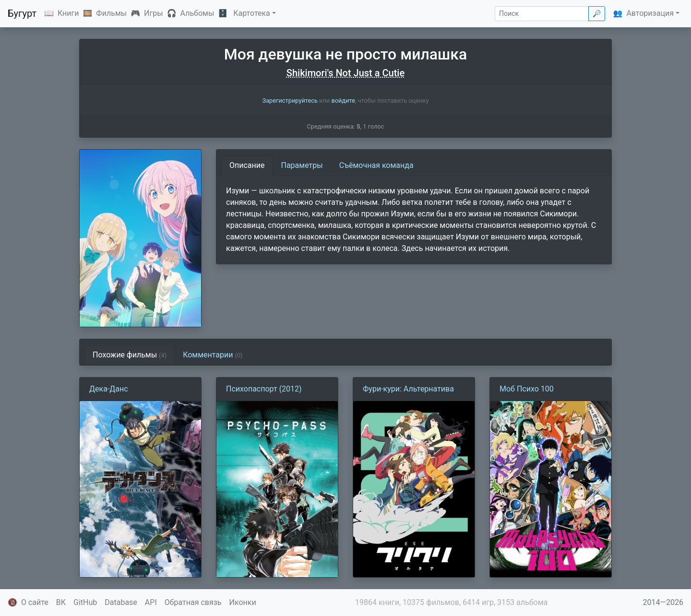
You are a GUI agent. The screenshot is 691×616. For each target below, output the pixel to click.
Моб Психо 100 (527, 389)
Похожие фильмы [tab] (130, 355)
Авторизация (650, 13)
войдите (343, 101)
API (151, 602)
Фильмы (111, 13)
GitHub (85, 602)
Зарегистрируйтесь (290, 101)
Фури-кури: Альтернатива (408, 389)
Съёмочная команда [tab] (376, 165)
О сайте (35, 602)
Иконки (243, 602)
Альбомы (197, 13)
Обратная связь (193, 602)
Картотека (252, 13)
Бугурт (22, 13)
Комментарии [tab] (213, 355)
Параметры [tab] (302, 165)
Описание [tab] (247, 165)
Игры (154, 13)
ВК (61, 602)
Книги (68, 13)
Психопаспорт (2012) (264, 389)
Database (121, 602)
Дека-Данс (109, 389)
